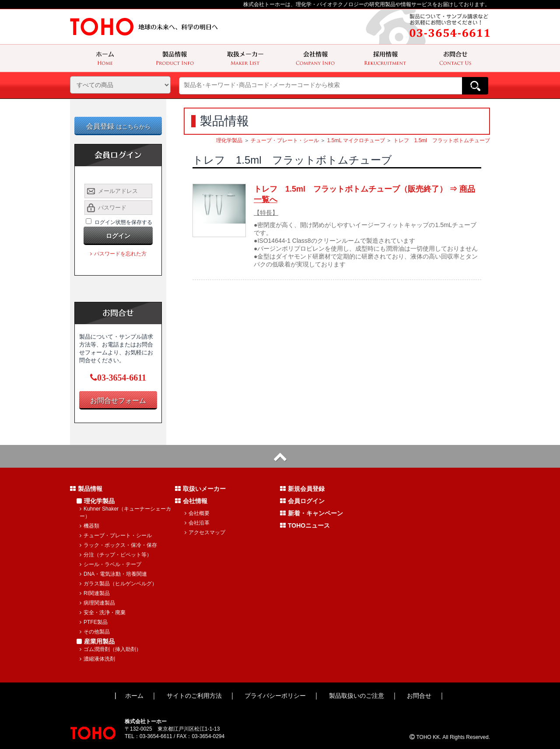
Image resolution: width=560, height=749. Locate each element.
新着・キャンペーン (311, 513)
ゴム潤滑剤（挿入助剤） (110, 649)
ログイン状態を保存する (123, 222)
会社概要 (197, 513)
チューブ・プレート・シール (285, 140)
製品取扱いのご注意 (357, 696)
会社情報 (191, 501)
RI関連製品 (95, 593)
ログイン (118, 236)
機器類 (89, 526)
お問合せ (419, 696)
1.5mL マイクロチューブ (356, 140)
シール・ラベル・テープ (110, 564)
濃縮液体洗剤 (97, 659)
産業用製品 (96, 641)
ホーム (134, 696)
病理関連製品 (97, 603)
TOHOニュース (305, 525)
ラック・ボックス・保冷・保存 (118, 545)
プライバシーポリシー (275, 696)
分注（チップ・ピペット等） (116, 555)
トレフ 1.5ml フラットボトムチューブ (442, 140)
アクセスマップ (205, 532)
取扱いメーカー (200, 489)
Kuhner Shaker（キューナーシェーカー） (125, 513)
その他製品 (95, 632)
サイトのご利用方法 (194, 696)
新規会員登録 (302, 489)
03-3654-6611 (118, 378)
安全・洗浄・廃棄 (103, 612)
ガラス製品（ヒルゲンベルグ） (118, 584)
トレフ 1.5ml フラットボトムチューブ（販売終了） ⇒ (364, 194)
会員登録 (118, 126)
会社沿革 (197, 523)
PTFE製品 (94, 622)
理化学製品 (229, 140)
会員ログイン (302, 501)
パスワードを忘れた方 (118, 254)
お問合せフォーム (118, 401)
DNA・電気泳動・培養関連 (113, 574)
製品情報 (86, 489)
